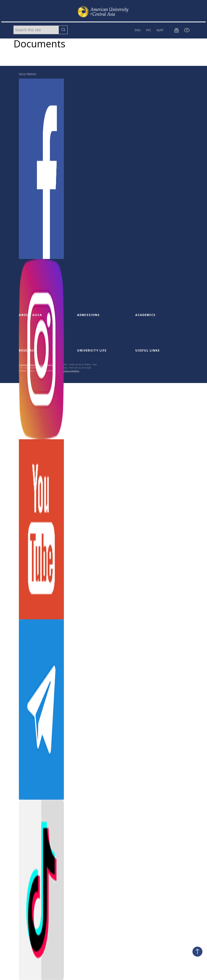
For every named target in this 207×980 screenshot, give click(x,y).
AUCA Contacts (72, 370)
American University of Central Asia (37, 364)
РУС (149, 30)
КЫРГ (160, 30)
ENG (138, 30)
